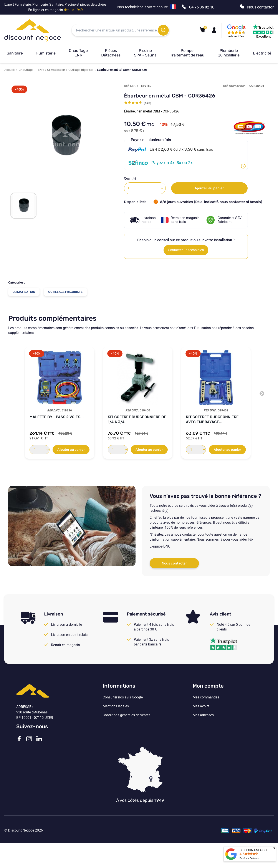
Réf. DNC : (131, 86)
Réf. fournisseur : (235, 86)
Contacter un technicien (186, 250)
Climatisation (56, 70)
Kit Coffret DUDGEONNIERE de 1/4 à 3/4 (137, 419)
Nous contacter (174, 563)
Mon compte (208, 686)
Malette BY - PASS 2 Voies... (57, 417)
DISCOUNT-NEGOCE (254, 850)
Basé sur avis (249, 858)
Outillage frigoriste (81, 70)
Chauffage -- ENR (31, 70)
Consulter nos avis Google (123, 697)
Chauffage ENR (78, 53)
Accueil (9, 70)
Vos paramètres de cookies (123, 733)
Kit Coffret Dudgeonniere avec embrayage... (212, 419)
